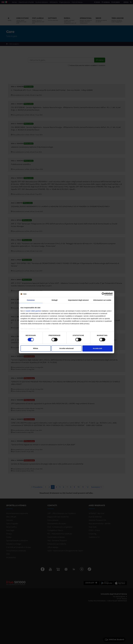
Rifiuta (36, 348)
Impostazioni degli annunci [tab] (78, 300)
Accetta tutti (98, 348)
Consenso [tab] (31, 300)
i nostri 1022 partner (33, 311)
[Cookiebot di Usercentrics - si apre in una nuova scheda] (103, 294)
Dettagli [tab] (55, 300)
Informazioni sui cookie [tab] (102, 300)
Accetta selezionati (66, 348)
